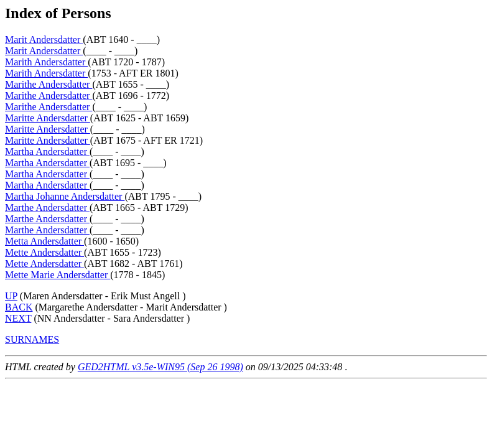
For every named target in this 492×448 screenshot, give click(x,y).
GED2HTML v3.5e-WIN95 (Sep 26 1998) (160, 367)
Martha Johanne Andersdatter (65, 196)
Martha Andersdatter (47, 152)
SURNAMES (32, 339)
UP (11, 296)
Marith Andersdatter (46, 62)
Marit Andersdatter (44, 40)
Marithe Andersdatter (49, 84)
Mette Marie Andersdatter (58, 275)
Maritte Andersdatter (48, 118)
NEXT (18, 318)
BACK (19, 307)
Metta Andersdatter (44, 241)
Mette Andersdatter (44, 252)
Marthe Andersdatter (47, 208)
